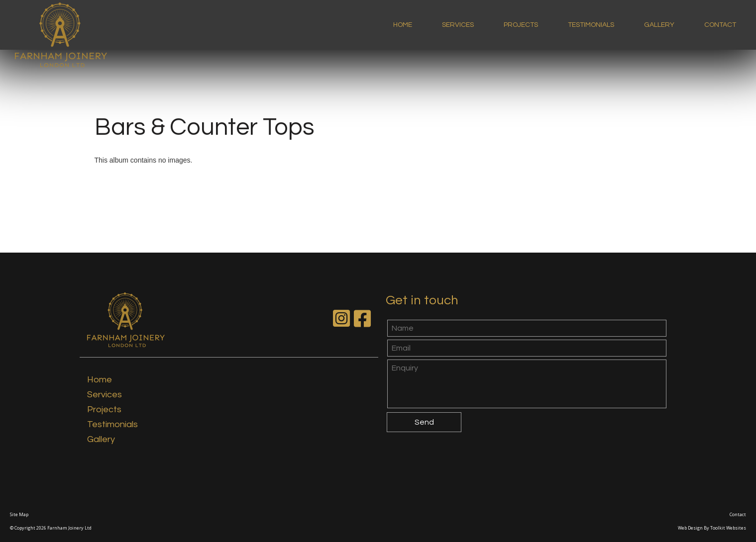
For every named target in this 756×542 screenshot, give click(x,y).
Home (403, 25)
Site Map (19, 514)
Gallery (659, 25)
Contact (720, 25)
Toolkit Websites (728, 528)
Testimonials (591, 25)
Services (458, 25)
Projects (521, 25)
